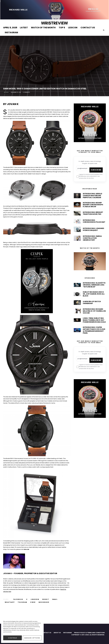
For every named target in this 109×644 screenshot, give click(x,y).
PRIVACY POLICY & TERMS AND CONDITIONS (89, 633)
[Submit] (46, 599)
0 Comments (26, 92)
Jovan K (13, 104)
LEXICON (73, 28)
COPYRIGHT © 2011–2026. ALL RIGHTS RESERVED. (88, 635)
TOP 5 (62, 28)
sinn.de (26, 549)
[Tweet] (27, 599)
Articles (6, 92)
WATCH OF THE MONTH (43, 28)
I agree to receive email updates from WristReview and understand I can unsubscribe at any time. (90, 176)
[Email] (55, 599)
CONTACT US (88, 28)
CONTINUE (13, 638)
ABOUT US (57, 633)
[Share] (18, 599)
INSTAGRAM (11, 32)
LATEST (24, 28)
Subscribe (96, 170)
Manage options (32, 638)
